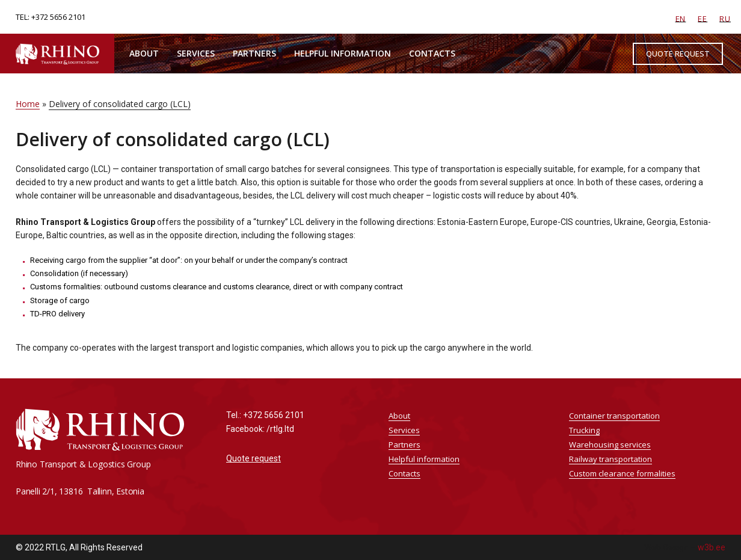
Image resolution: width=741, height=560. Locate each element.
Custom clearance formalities (622, 473)
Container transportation (614, 416)
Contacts (432, 53)
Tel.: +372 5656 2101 (265, 415)
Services (196, 53)
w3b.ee (712, 547)
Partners (254, 53)
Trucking (584, 430)
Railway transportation (610, 459)
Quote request (254, 458)
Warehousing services (610, 445)
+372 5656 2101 (58, 17)
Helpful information (343, 53)
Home (28, 104)
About (144, 53)
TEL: (23, 17)
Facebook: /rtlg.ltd (260, 429)
